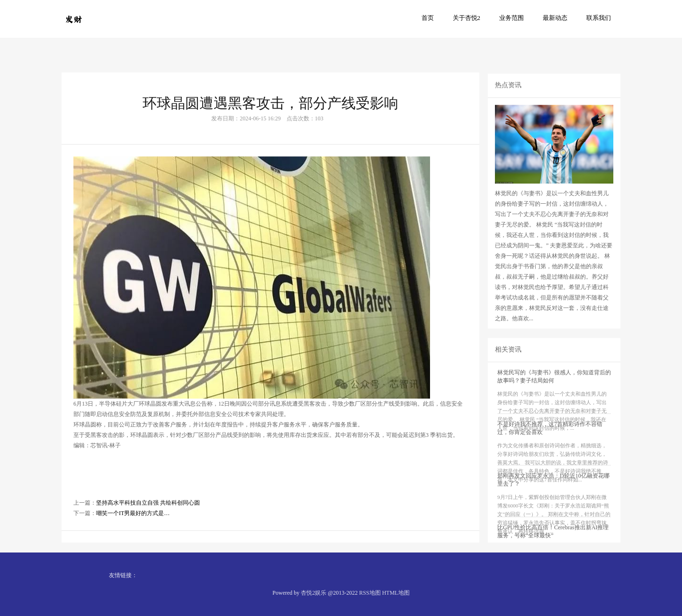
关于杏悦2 (467, 18)
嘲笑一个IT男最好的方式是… (133, 533)
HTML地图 (396, 593)
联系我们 (599, 18)
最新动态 (555, 18)
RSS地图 (370, 593)
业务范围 (511, 18)
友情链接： (123, 575)
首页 (428, 18)
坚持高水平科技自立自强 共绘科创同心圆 (148, 523)
